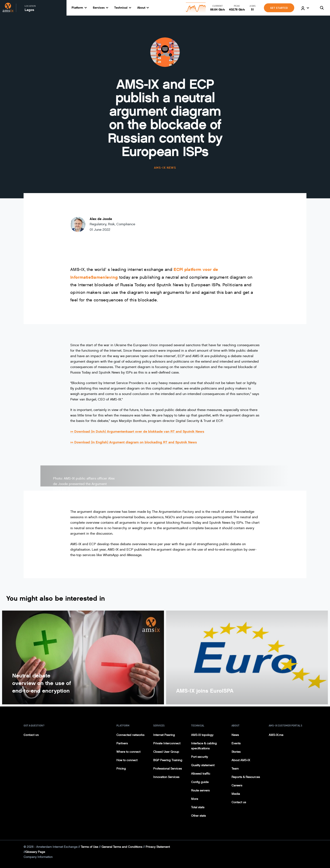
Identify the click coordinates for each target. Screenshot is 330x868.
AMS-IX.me (276, 735)
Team (235, 769)
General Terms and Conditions (122, 847)
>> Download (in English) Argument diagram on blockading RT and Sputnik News (134, 442)
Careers (237, 785)
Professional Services (168, 769)
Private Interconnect (167, 743)
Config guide (200, 782)
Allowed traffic (201, 774)
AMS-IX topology (202, 735)
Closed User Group (166, 752)
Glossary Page (35, 852)
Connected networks (130, 735)
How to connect (127, 760)
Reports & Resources (246, 777)
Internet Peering (164, 735)
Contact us (31, 735)
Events (236, 743)
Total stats (198, 807)
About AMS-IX (241, 760)
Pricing (121, 769)
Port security (200, 757)
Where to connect (128, 752)
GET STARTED (279, 8)
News (235, 735)
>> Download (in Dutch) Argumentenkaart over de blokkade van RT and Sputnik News (137, 431)
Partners (122, 743)
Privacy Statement (158, 847)
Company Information (38, 857)
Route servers (200, 790)
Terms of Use (89, 847)
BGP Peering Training (168, 760)
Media (236, 794)
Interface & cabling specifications (204, 746)
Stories (236, 752)
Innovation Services (166, 777)
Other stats (198, 816)
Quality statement (203, 765)
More (195, 799)
